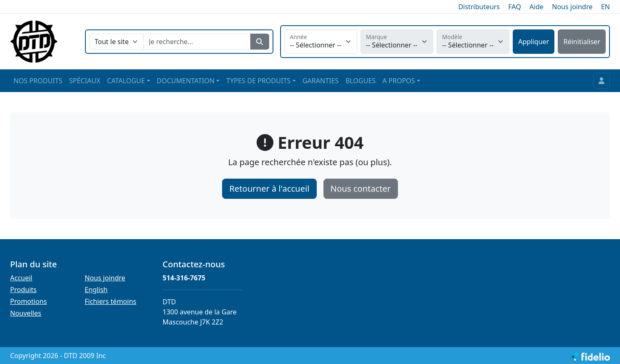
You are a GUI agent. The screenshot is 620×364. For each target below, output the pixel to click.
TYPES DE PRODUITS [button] (258, 81)
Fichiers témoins (110, 301)
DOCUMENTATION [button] (186, 81)
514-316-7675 (184, 278)
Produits (23, 290)
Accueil (21, 278)
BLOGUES (360, 81)
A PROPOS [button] (399, 81)
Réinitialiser (582, 42)
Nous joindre (572, 7)
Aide (537, 7)
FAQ (514, 7)
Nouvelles (26, 313)
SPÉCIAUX (85, 81)
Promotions (28, 301)
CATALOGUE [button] (126, 81)
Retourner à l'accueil (269, 189)
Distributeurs (479, 7)
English (96, 290)
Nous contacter (361, 189)
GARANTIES (321, 81)
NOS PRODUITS (38, 81)
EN (605, 7)
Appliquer (534, 42)
